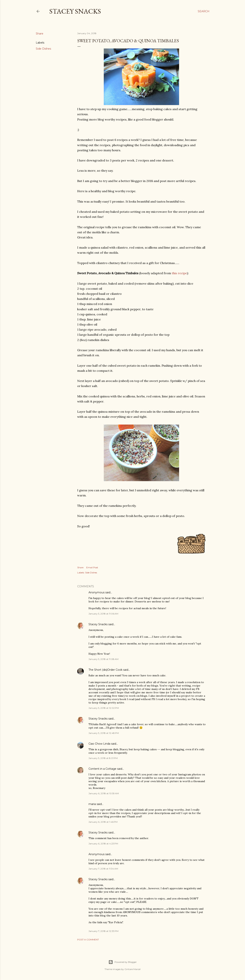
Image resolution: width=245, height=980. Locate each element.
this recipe (179, 273)
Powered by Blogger (123, 962)
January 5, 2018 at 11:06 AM (103, 614)
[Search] (204, 11)
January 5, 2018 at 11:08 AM (103, 659)
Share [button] (40, 34)
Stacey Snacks (75, 11)
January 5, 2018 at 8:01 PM (103, 758)
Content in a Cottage (102, 769)
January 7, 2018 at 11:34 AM (103, 869)
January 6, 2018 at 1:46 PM (103, 822)
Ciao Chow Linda (99, 744)
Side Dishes (43, 49)
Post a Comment (88, 940)
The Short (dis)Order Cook (105, 670)
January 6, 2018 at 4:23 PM (103, 844)
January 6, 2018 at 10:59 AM (104, 793)
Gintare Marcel (132, 969)
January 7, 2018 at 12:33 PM (103, 931)
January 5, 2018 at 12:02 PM (104, 708)
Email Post (92, 567)
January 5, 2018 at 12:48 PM (104, 733)
